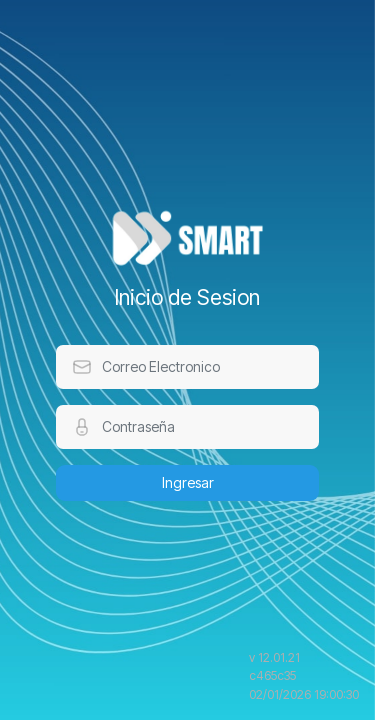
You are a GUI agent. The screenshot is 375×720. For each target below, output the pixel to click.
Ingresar (188, 482)
